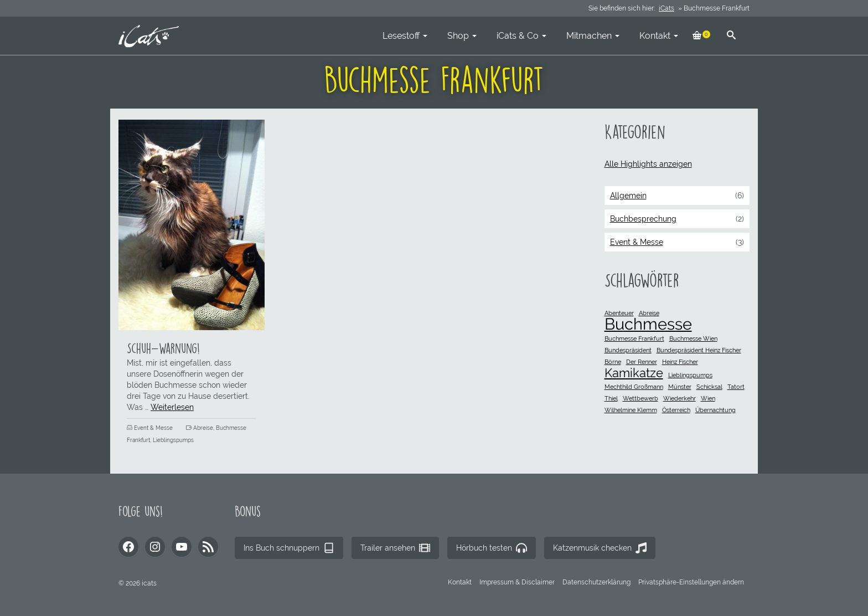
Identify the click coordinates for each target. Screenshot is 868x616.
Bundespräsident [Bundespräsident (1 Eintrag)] (628, 350)
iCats (666, 8)
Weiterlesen (172, 407)
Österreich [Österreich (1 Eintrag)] (676, 410)
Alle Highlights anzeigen (648, 164)
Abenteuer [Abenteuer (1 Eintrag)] (619, 313)
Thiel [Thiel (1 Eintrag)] (611, 398)
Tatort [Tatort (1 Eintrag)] (736, 387)
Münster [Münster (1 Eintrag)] (680, 387)
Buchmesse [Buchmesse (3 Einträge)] (648, 324)
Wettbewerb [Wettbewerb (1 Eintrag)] (640, 398)
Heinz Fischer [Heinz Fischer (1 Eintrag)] (680, 362)
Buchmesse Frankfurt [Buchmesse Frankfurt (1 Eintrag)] (634, 338)
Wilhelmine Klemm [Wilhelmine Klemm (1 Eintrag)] (631, 410)
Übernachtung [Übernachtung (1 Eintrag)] (715, 410)
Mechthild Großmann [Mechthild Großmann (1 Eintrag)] (634, 387)
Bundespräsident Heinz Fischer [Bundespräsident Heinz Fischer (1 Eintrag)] (699, 350)
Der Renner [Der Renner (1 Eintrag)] (642, 362)
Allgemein (628, 196)
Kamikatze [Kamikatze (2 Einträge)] (634, 373)
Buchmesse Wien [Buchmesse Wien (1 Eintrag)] (693, 338)
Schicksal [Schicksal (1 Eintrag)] (709, 387)
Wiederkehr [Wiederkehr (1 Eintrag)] (680, 398)
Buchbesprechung (643, 219)
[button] (691, 582)
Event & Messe (153, 428)
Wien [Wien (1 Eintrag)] (708, 398)
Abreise (203, 428)
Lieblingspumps (173, 440)
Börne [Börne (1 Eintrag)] (613, 362)
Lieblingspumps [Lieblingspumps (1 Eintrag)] (690, 375)
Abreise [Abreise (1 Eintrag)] (649, 313)
